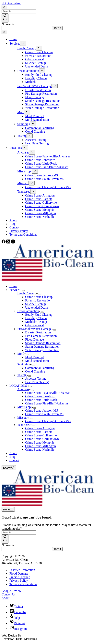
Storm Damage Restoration (42, 347)
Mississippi (25, 407)
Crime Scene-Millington (41, 446)
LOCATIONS (19, 386)
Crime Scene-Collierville (41, 435)
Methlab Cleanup (36, 322)
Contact (14, 460)
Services (16, 290)
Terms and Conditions (23, 584)
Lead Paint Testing (37, 382)
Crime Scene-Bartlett (39, 432)
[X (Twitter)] (9, 242)
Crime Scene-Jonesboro (40, 396)
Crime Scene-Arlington (40, 428)
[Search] (9, 468)
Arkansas (24, 389)
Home (13, 286)
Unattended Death (37, 307)
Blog (12, 457)
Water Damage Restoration (42, 350)
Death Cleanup (28, 293)
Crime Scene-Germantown (42, 439)
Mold (22, 354)
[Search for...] (19, 532)
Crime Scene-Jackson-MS (42, 410)
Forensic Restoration (38, 300)
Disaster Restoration (38, 332)
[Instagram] (13, 242)
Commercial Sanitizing (40, 368)
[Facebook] (4, 242)
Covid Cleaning (35, 371)
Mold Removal (35, 357)
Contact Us (9, 594)
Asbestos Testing (36, 379)
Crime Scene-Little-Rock (41, 400)
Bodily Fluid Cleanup (39, 315)
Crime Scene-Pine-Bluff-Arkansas (47, 403)
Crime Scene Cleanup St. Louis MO (48, 421)
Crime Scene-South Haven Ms (44, 414)
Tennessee (25, 425)
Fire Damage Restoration (41, 336)
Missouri (24, 418)
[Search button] (5, 539)
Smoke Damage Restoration (43, 343)
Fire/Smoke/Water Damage (35, 329)
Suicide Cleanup (35, 304)
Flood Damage (35, 339)
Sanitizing (24, 364)
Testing (23, 375)
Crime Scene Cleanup (39, 297)
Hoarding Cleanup (37, 318)
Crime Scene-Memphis (40, 442)
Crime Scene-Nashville (40, 450)
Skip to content (11, 3)
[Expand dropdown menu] (23, 291)
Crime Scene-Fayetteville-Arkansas (48, 393)
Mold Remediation (37, 361)
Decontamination (29, 311)
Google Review (11, 591)
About (13, 453)
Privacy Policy (19, 581)
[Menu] (8, 509)
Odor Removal (35, 325)
